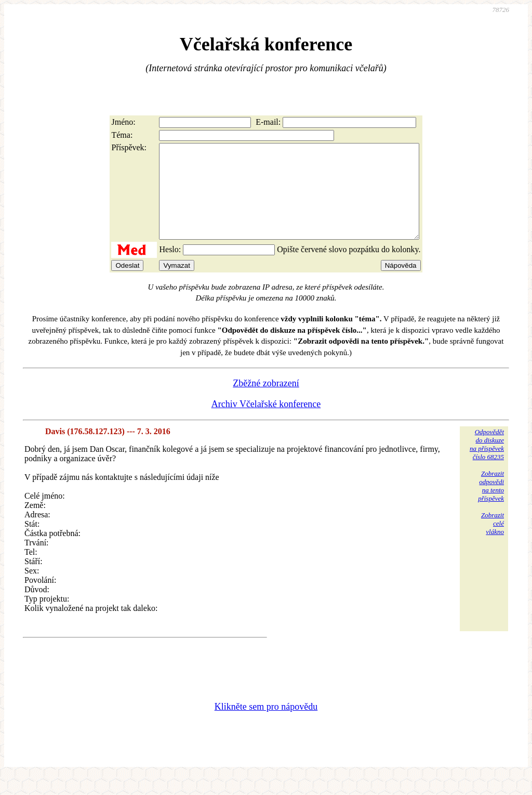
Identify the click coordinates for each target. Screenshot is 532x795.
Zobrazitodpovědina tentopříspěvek (491, 505)
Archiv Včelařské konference (266, 423)
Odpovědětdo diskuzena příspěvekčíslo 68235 (487, 463)
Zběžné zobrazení (266, 402)
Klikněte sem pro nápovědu (266, 725)
